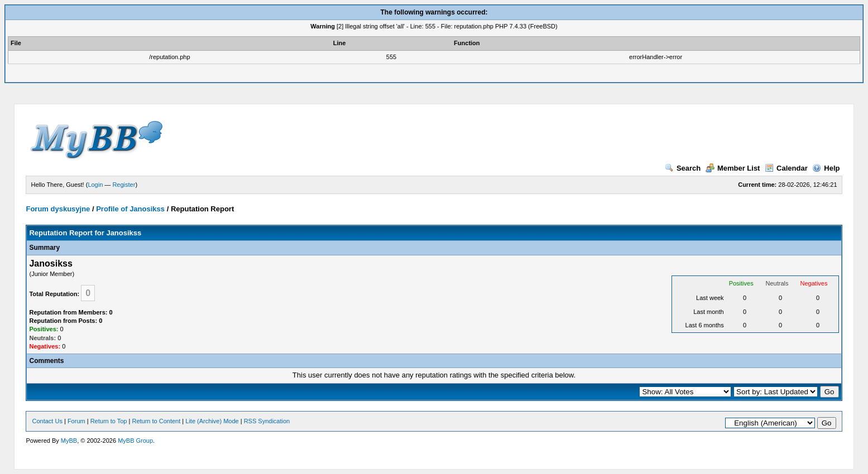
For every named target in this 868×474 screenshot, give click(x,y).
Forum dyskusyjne (58, 209)
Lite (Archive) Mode (212, 421)
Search (683, 168)
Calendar (786, 168)
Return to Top (109, 421)
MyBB (69, 441)
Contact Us (47, 421)
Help (826, 168)
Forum (76, 421)
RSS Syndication (267, 421)
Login (95, 185)
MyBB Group (135, 441)
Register (124, 185)
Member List (733, 168)
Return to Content (156, 421)
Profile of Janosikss (130, 209)
